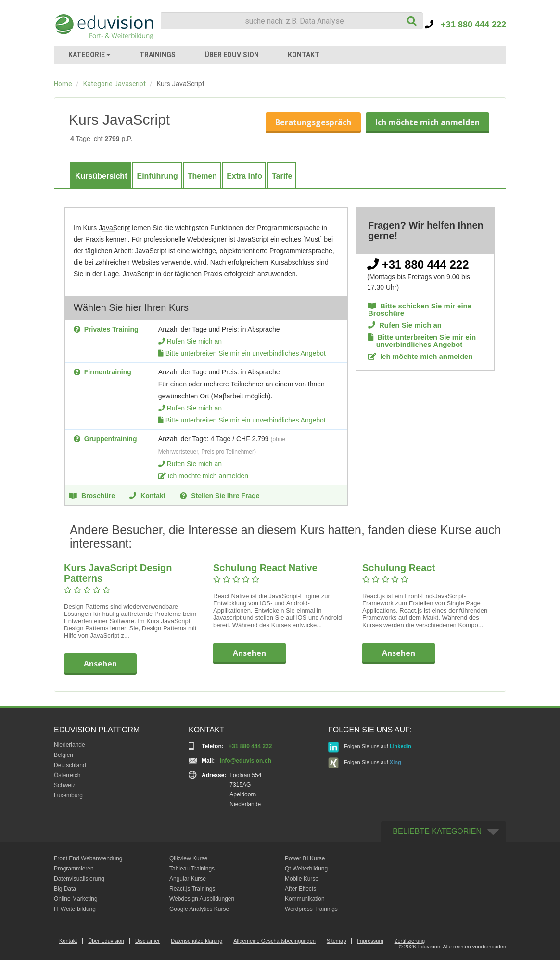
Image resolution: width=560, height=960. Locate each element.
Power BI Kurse (305, 858)
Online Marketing (76, 899)
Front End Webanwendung (88, 858)
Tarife (282, 176)
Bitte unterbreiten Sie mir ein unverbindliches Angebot (246, 353)
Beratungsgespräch (313, 122)
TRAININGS (158, 55)
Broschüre (92, 495)
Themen (202, 176)
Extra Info (244, 176)
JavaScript (114, 228)
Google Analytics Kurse (199, 909)
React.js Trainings (192, 889)
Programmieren (74, 869)
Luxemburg (68, 795)
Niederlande (70, 745)
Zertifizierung (410, 941)
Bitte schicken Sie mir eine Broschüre (420, 309)
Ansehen (100, 664)
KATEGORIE (89, 55)
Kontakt (147, 495)
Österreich (67, 775)
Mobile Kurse (302, 879)
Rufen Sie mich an (194, 341)
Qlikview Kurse (188, 858)
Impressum (370, 941)
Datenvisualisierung (79, 879)
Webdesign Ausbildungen (202, 899)
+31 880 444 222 (465, 25)
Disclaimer (147, 941)
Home (63, 84)
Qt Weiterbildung (306, 869)
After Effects (300, 889)
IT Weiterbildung (75, 909)
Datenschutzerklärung (197, 941)
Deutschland (70, 765)
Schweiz (65, 785)
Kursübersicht (101, 176)
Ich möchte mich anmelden (427, 122)
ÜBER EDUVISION (232, 55)
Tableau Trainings (192, 869)
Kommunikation (305, 899)
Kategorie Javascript (115, 84)
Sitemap (336, 941)
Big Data (65, 889)
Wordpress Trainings (311, 909)
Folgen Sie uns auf (370, 747)
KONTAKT (304, 55)
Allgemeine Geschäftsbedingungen (274, 941)
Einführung (157, 176)
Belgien (64, 755)
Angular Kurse (188, 879)
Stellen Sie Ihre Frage (220, 495)
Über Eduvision (106, 941)
